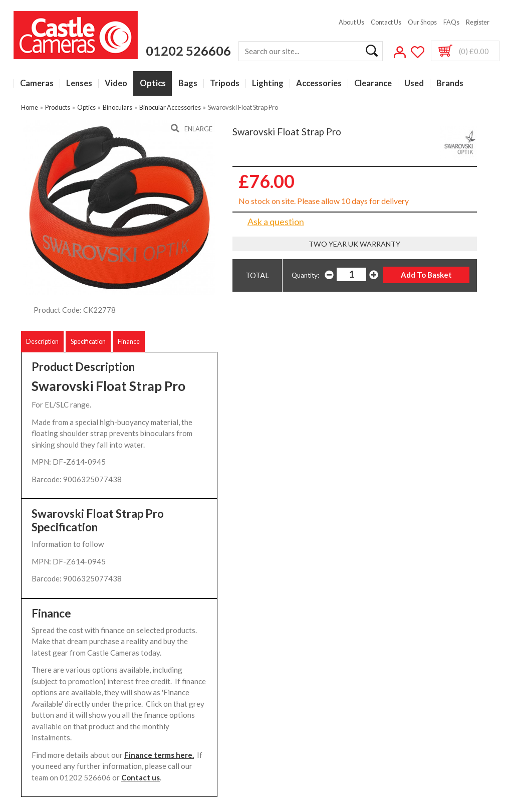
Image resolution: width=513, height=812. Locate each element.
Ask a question (276, 222)
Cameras (37, 83)
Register (478, 22)
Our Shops (422, 22)
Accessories (319, 83)
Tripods (225, 83)
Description (42, 341)
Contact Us (386, 22)
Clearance (373, 83)
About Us (351, 22)
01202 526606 (188, 51)
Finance (129, 341)
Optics (153, 83)
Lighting (268, 83)
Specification (88, 341)
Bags (188, 83)
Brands (450, 83)
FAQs (451, 22)
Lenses (79, 83)
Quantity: (305, 275)
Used (414, 83)
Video (116, 83)
